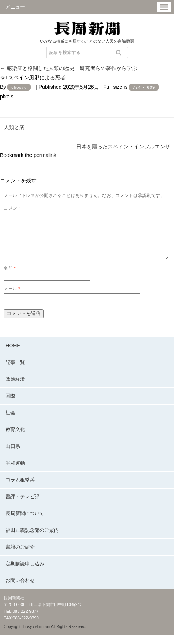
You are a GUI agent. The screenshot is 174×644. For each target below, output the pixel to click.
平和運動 (15, 472)
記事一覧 (15, 371)
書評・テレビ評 (23, 505)
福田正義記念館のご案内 (32, 539)
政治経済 (15, 388)
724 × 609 (144, 87)
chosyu (19, 87)
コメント (13, 208)
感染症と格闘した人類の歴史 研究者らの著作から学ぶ (69, 68)
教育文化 (15, 438)
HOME (13, 354)
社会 (10, 422)
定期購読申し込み (25, 573)
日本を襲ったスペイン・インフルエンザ (123, 147)
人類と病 (14, 127)
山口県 (13, 455)
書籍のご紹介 (20, 556)
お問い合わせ (20, 589)
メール (12, 298)
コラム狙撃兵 (20, 489)
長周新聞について (25, 522)
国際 (10, 405)
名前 (10, 277)
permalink (45, 155)
